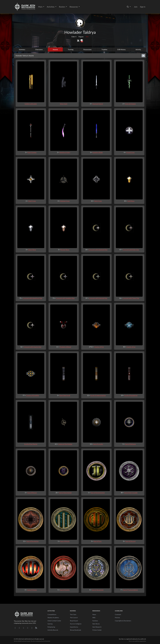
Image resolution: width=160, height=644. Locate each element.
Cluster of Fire (99, 347)
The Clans (73, 614)
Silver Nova (32, 250)
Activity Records (53, 630)
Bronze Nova (65, 250)
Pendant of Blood (65, 347)
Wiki (94, 618)
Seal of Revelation (32, 541)
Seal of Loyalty (98, 444)
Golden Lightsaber (31, 104)
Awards (55, 49)
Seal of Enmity (65, 590)
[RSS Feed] (36, 628)
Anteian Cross (65, 201)
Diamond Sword (98, 104)
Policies (117, 618)
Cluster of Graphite (32, 395)
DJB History (121, 49)
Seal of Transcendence (130, 590)
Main (41, 7)
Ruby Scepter (32, 152)
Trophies (104, 49)
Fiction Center (97, 630)
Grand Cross (130, 152)
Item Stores (96, 624)
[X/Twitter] (32, 628)
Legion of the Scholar (65, 444)
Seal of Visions (32, 590)
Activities (51, 7)
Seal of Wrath (65, 541)
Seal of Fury (98, 541)
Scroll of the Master (31, 444)
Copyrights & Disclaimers (123, 621)
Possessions (87, 49)
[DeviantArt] (19, 628)
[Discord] (15, 628)
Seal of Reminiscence (98, 493)
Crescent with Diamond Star (98, 250)
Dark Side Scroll (65, 395)
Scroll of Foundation (131, 395)
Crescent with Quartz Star (32, 347)
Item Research (97, 627)
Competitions (52, 614)
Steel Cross (32, 201)
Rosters (62, 7)
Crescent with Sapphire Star (65, 298)
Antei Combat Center (54, 621)
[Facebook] (24, 628)
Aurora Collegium (76, 624)
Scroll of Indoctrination (98, 395)
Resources (74, 7)
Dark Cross (98, 201)
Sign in (143, 7)
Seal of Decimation (65, 493)
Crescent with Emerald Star (98, 298)
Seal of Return (32, 493)
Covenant (118, 614)
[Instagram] (28, 628)
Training (71, 49)
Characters (39, 49)
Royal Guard (74, 621)
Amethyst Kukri (65, 152)
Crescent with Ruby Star (131, 250)
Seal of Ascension (98, 590)
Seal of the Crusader (131, 493)
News (94, 614)
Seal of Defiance (130, 444)
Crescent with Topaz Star (131, 298)
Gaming (50, 624)
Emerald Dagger (130, 104)
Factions (95, 621)
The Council (74, 618)
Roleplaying (51, 627)
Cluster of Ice (131, 347)
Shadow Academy (53, 618)
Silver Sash (64, 104)
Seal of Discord (130, 541)
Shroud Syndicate (76, 630)
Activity (138, 49)
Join (136, 7)
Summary (22, 49)
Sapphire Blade (98, 152)
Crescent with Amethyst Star (32, 298)
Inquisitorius (74, 627)
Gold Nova (131, 201)
